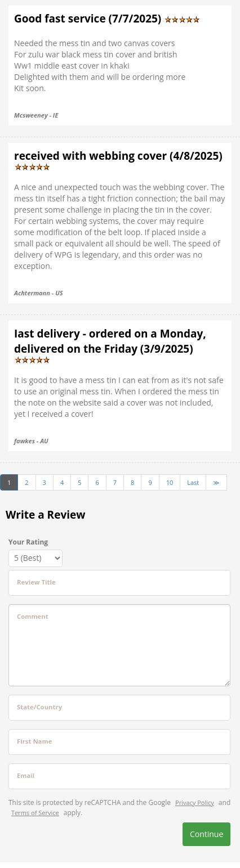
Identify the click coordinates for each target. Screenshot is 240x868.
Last (193, 482)
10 (170, 482)
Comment (33, 616)
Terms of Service (35, 813)
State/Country (39, 707)
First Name (34, 741)
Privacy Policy (195, 802)
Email (26, 775)
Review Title (36, 582)
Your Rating (28, 542)
